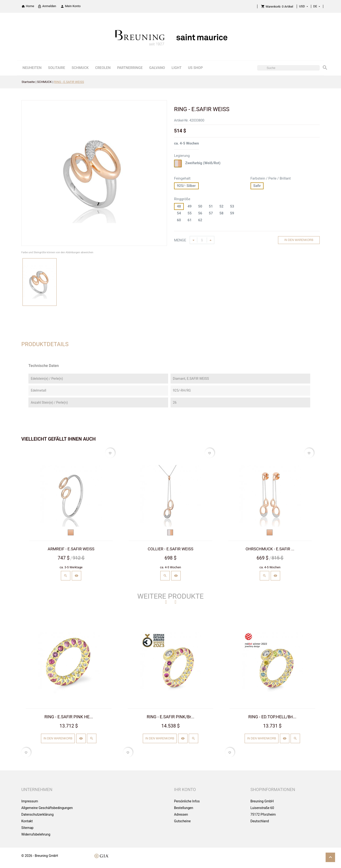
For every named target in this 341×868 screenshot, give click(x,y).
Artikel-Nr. (181, 120)
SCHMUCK (80, 68)
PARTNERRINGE (130, 68)
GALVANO (157, 68)
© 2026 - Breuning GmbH (40, 856)
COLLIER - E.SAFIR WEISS (171, 549)
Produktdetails (45, 344)
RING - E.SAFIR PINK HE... (69, 717)
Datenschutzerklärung (37, 814)
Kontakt (27, 821)
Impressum (30, 801)
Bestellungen (184, 808)
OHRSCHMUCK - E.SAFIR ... (270, 549)
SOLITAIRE (57, 68)
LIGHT (176, 68)
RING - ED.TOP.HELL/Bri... (272, 717)
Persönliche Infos (187, 801)
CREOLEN (103, 68)
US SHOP (195, 68)
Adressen (181, 814)
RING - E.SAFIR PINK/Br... (170, 717)
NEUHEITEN (32, 68)
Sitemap (27, 828)
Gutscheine (182, 821)
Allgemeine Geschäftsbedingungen (47, 808)
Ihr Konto (185, 789)
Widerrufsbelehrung (36, 834)
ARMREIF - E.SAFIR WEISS (71, 549)
